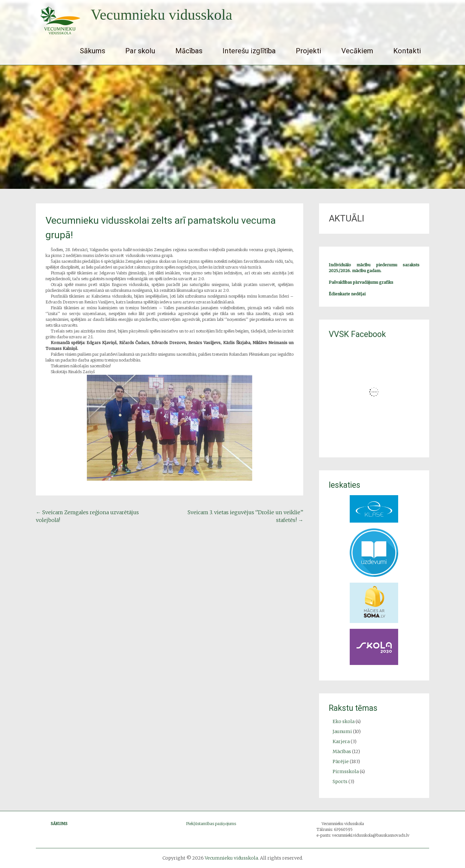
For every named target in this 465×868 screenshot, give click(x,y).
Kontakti (407, 51)
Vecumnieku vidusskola (161, 15)
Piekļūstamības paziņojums (211, 824)
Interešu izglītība (249, 51)
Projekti (309, 51)
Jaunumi (342, 731)
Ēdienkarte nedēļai (347, 294)
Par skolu (140, 51)
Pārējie (341, 761)
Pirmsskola (346, 771)
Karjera (341, 741)
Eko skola (344, 721)
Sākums (93, 51)
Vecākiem (357, 51)
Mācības (189, 51)
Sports (340, 781)
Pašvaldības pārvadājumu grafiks (361, 282)
